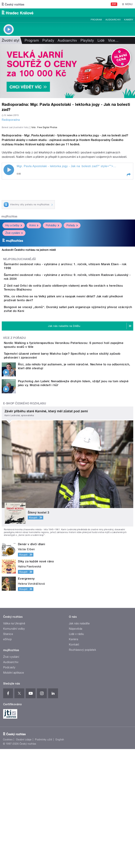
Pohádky (52, 301)
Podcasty (9, 786)
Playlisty (87, 40)
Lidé (101, 40)
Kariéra (73, 758)
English (60, 859)
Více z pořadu (15, 445)
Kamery (129, 20)
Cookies (8, 859)
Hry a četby (14, 301)
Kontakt (74, 764)
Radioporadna (11, 120)
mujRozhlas (9, 292)
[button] (128, 251)
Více (113, 40)
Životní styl (11, 40)
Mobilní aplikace (14, 792)
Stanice (8, 753)
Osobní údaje (24, 859)
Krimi (34, 301)
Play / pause (9, 246)
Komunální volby (14, 748)
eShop (7, 758)
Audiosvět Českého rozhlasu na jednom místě (29, 326)
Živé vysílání (14, 309)
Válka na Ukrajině (14, 742)
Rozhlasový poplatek (82, 769)
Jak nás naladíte (79, 742)
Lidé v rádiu (76, 753)
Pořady (48, 40)
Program (96, 20)
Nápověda (76, 748)
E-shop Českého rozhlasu (25, 522)
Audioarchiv (113, 20)
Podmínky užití (44, 859)
